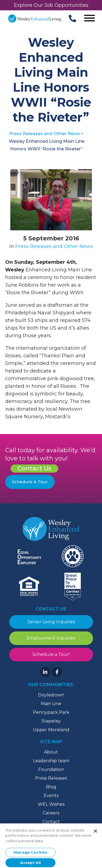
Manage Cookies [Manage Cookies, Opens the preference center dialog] (30, 854)
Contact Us (34, 468)
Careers (51, 813)
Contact (51, 822)
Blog (51, 787)
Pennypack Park (51, 712)
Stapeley (51, 721)
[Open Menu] (89, 19)
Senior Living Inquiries (51, 622)
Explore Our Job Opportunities (51, 5)
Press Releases (51, 778)
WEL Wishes (51, 804)
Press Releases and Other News (54, 246)
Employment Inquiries (51, 638)
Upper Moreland (51, 730)
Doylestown (51, 695)
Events (51, 796)
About (51, 752)
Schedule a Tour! (51, 654)
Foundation (51, 769)
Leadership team (51, 761)
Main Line (51, 704)
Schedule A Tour (30, 482)
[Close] (95, 832)
